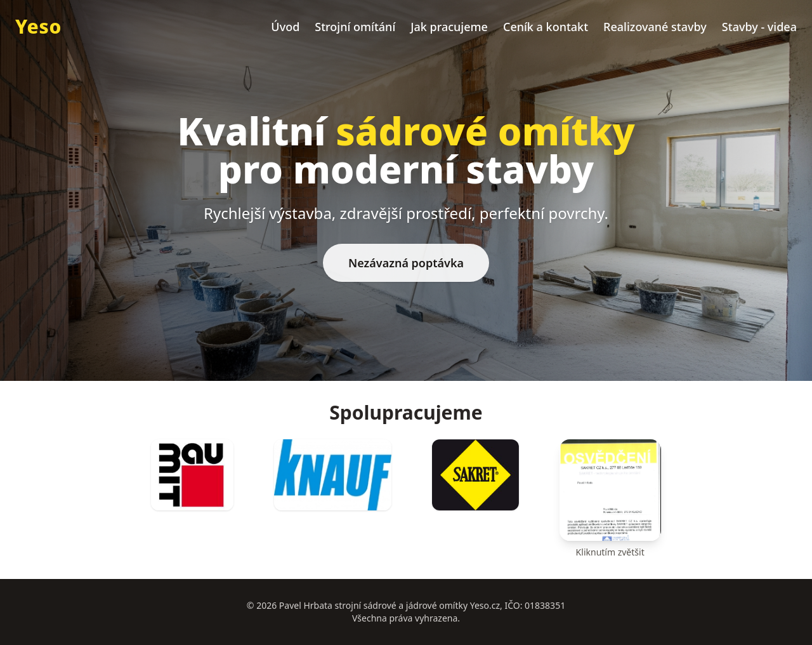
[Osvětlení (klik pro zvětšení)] (610, 499)
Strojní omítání (355, 27)
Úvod (285, 27)
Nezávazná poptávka (406, 263)
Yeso (38, 26)
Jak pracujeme (449, 27)
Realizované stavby (655, 27)
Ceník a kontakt (546, 27)
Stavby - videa (759, 27)
